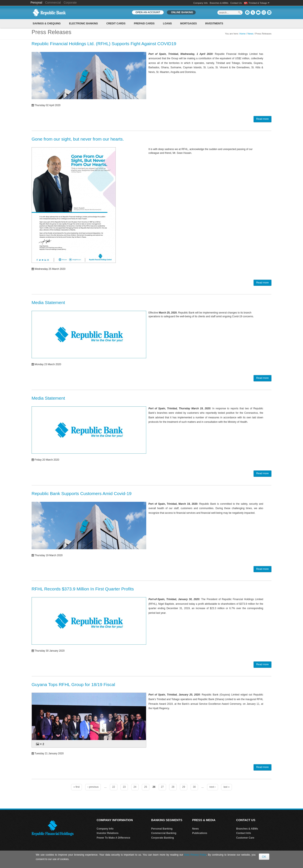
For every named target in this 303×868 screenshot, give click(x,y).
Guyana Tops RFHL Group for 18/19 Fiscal (73, 684)
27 (162, 787)
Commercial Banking (164, 833)
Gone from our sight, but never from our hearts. (78, 139)
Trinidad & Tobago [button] (259, 3)
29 (184, 787)
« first (76, 787)
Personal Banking (162, 829)
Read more (262, 119)
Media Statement (48, 302)
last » (227, 787)
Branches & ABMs (219, 3)
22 (114, 787)
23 (124, 787)
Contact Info (244, 833)
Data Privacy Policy (195, 855)
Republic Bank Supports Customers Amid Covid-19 (82, 493)
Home (243, 34)
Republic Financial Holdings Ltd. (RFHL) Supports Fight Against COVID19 (104, 44)
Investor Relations (108, 833)
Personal (37, 3)
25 (146, 787)
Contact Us (236, 3)
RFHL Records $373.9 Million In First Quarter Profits (83, 589)
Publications (200, 833)
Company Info (201, 3)
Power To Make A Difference (113, 838)
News (250, 34)
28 (173, 787)
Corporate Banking (162, 838)
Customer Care (245, 838)
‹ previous (93, 787)
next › (213, 787)
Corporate (70, 3)
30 (194, 787)
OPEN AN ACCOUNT (148, 12)
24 (135, 787)
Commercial (53, 3)
